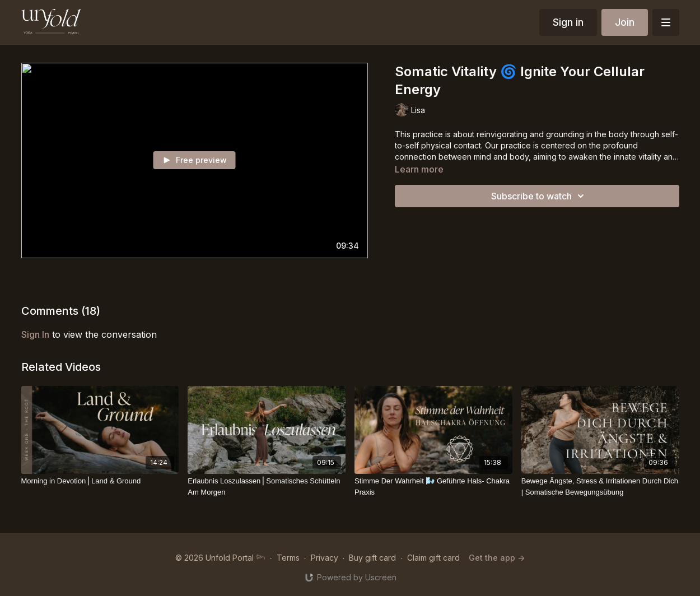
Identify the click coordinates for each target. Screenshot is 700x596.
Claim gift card (433, 558)
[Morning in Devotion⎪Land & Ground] (100, 481)
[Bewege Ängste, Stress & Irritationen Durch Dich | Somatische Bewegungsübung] (600, 486)
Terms (288, 558)
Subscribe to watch (539, 196)
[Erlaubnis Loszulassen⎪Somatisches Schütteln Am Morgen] (267, 486)
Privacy (325, 558)
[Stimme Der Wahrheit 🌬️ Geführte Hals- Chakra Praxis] (433, 486)
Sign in (568, 22)
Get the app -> (497, 558)
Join (625, 22)
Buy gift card (372, 558)
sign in (35, 334)
